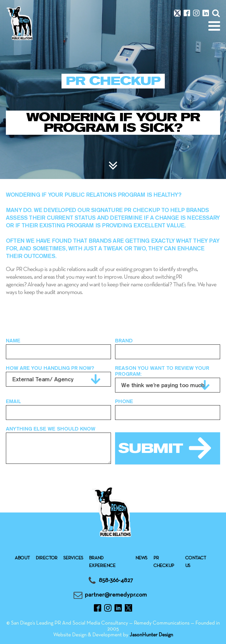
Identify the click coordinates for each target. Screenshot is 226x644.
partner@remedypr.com (116, 595)
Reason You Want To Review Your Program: (162, 371)
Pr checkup (164, 562)
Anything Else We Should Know (51, 429)
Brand (124, 341)
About (22, 558)
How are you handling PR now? (50, 368)
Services (73, 558)
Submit (151, 448)
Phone (124, 401)
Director (46, 558)
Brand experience (102, 562)
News (141, 558)
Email (13, 401)
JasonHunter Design (151, 635)
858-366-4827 (116, 580)
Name (13, 341)
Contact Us (196, 562)
